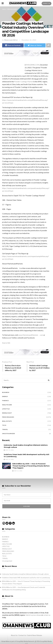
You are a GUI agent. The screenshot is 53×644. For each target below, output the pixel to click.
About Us (14, 635)
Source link (6, 343)
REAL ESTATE (7, 421)
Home (4, 9)
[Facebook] (4, 523)
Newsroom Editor (11, 40)
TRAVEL (5, 429)
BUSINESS (6, 392)
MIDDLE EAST (7, 413)
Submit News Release (35, 635)
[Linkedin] (13, 523)
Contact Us (22, 635)
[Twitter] (7, 523)
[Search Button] (49, 380)
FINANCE (5, 401)
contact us (47, 615)
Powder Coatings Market (24, 82)
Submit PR (46, 3)
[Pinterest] (10, 523)
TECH (4, 425)
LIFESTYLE (6, 409)
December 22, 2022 (29, 40)
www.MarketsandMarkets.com (31, 335)
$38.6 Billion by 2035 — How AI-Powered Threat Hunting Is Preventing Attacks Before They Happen (31, 466)
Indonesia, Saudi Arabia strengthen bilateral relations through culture (25, 574)
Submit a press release (33, 615)
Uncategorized (9, 434)
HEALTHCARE (7, 405)
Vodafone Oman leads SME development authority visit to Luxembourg (26, 578)
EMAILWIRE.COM (32, 65)
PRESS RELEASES (12, 9)
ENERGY (5, 396)
